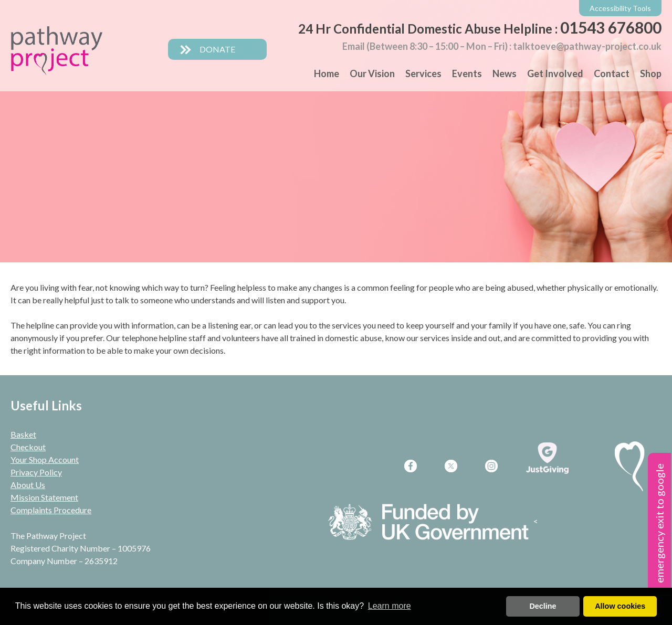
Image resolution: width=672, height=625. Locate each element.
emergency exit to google (659, 523)
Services (423, 73)
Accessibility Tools (620, 8)
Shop (651, 73)
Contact (612, 73)
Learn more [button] (390, 606)
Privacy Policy (36, 472)
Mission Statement (44, 497)
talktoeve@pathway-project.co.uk (587, 46)
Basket (23, 434)
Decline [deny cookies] (543, 606)
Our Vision (372, 73)
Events (467, 73)
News (505, 73)
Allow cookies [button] (620, 606)
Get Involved (555, 73)
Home (327, 73)
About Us (28, 485)
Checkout (28, 447)
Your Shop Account (45, 459)
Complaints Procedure (51, 510)
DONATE (208, 49)
